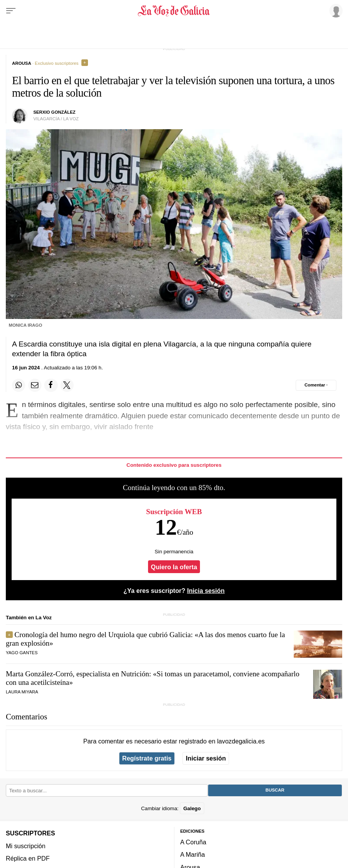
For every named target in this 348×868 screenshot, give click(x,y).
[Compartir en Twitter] (67, 385)
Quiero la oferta (174, 567)
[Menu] (11, 11)
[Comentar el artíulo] (316, 385)
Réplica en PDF (28, 858)
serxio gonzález (54, 112)
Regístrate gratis (147, 758)
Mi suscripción (26, 846)
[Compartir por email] (35, 385)
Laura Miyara (22, 692)
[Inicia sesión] (335, 10)
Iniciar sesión (206, 758)
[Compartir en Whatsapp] (19, 385)
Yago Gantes (22, 653)
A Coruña (193, 842)
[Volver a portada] (174, 11)
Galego (192, 808)
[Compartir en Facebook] (51, 385)
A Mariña (193, 854)
